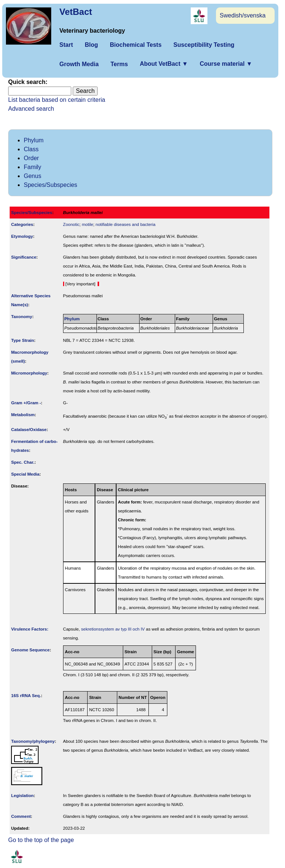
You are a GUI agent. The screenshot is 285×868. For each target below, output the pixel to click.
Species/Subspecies (50, 185)
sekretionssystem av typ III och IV (113, 629)
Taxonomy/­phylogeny (33, 741)
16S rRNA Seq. (26, 696)
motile (87, 224)
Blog (91, 45)
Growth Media (79, 64)
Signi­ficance (24, 257)
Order (31, 158)
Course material (226, 64)
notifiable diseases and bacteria (126, 224)
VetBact (76, 12)
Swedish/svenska (243, 15)
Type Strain (23, 340)
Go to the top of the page (41, 840)
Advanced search (31, 109)
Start (66, 45)
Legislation (22, 796)
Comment (21, 816)
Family (32, 167)
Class (31, 149)
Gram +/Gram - (26, 403)
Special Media (25, 474)
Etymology (22, 236)
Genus (32, 176)
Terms (119, 64)
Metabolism (23, 415)
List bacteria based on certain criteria (57, 100)
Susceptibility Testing (204, 45)
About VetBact (164, 64)
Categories (22, 224)
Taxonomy (22, 317)
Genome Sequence (30, 650)
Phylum (34, 140)
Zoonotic (71, 224)
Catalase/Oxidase (29, 430)
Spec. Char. (23, 462)
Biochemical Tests (136, 45)
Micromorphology (29, 373)
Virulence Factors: (30, 629)
